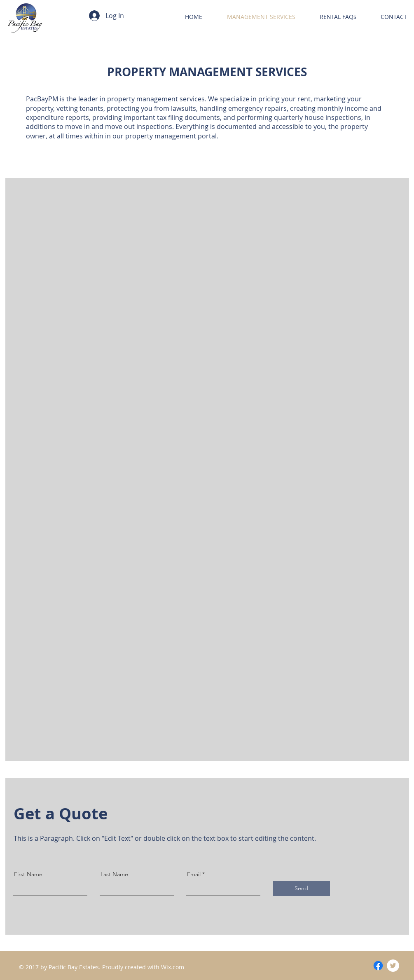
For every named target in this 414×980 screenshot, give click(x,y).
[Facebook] (378, 966)
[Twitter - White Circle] (393, 966)
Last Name (114, 874)
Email (194, 874)
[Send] (301, 889)
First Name (28, 874)
